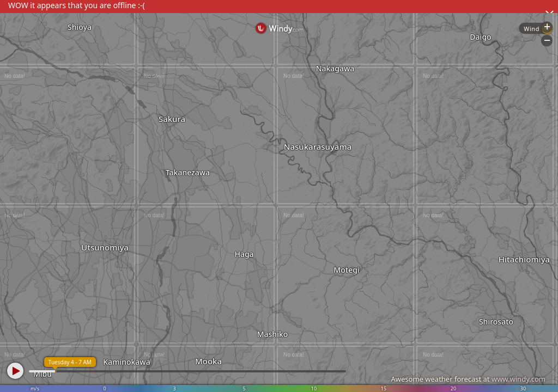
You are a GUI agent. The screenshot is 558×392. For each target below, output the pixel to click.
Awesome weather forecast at (468, 379)
